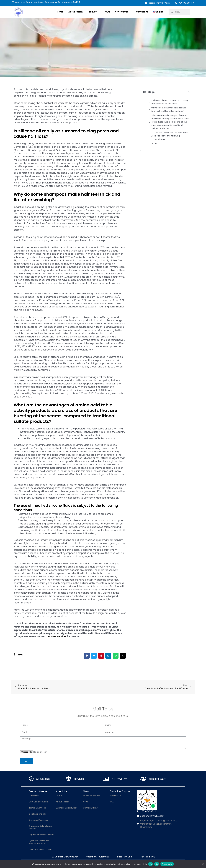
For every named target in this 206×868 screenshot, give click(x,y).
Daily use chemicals (38, 802)
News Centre (123, 12)
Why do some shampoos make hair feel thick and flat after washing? (169, 109)
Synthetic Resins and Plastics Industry (39, 842)
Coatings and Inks (38, 814)
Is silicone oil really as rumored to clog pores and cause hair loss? (169, 102)
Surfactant (34, 796)
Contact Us (142, 12)
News (86, 802)
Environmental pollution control (40, 827)
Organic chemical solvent (41, 835)
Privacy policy (167, 864)
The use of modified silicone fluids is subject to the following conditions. (171, 136)
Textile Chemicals (38, 808)
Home (60, 12)
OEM (107, 12)
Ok (150, 864)
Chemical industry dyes (40, 849)
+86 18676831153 (186, 3)
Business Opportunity (66, 808)
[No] (203, 864)
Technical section (92, 796)
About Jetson (76, 12)
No (157, 864)
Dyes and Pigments (38, 820)
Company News (91, 808)
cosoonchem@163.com (160, 3)
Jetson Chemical (57, 636)
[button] (87, 656)
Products (94, 12)
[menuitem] (160, 12)
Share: (155, 143)
